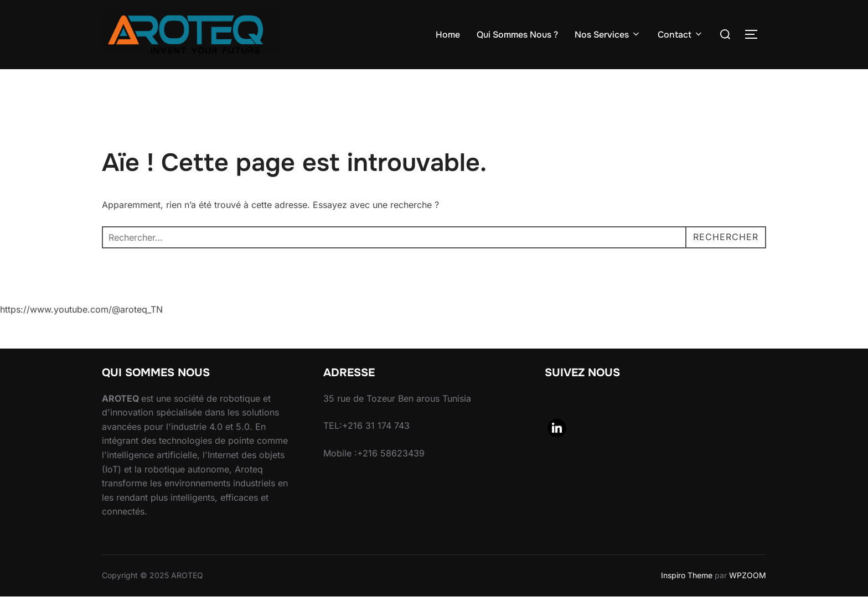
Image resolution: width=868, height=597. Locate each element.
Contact (681, 35)
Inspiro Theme (687, 575)
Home (448, 35)
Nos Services (608, 35)
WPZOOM (748, 575)
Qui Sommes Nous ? (517, 35)
